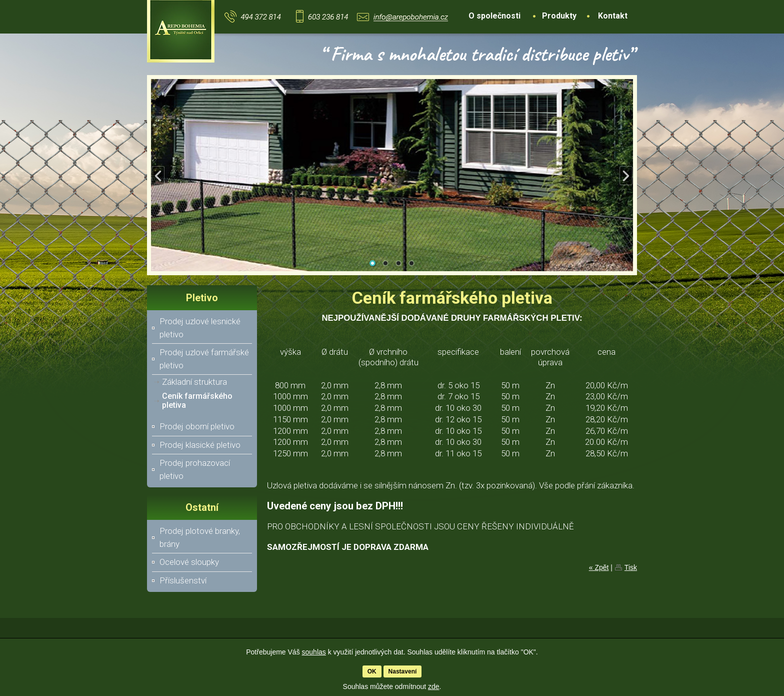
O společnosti (494, 16)
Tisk (631, 567)
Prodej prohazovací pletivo (195, 469)
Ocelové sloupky (189, 562)
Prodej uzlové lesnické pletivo (200, 328)
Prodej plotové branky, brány (200, 537)
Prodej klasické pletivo (200, 445)
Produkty (559, 16)
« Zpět (599, 567)
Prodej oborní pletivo (197, 426)
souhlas (314, 652)
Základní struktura (194, 382)
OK (372, 671)
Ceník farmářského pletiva (197, 401)
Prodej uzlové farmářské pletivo (204, 359)
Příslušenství (183, 580)
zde (434, 686)
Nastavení (403, 671)
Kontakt (613, 16)
